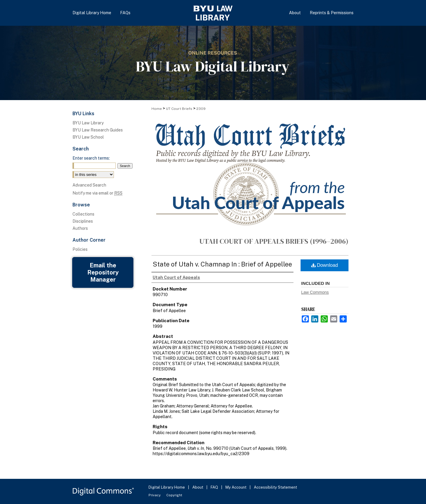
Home (157, 109)
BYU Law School (88, 137)
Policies (80, 249)
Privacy (155, 495)
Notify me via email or (97, 193)
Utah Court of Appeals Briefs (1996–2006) (274, 241)
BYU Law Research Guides (98, 130)
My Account (236, 487)
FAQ (215, 487)
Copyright (174, 495)
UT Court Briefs (179, 109)
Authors (80, 228)
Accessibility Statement (275, 487)
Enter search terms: (91, 158)
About (198, 487)
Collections (83, 214)
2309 (201, 109)
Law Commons (315, 292)
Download (325, 265)
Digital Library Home (167, 487)
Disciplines (83, 221)
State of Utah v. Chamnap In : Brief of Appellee (222, 264)
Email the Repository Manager (103, 272)
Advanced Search (89, 185)
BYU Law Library (88, 123)
